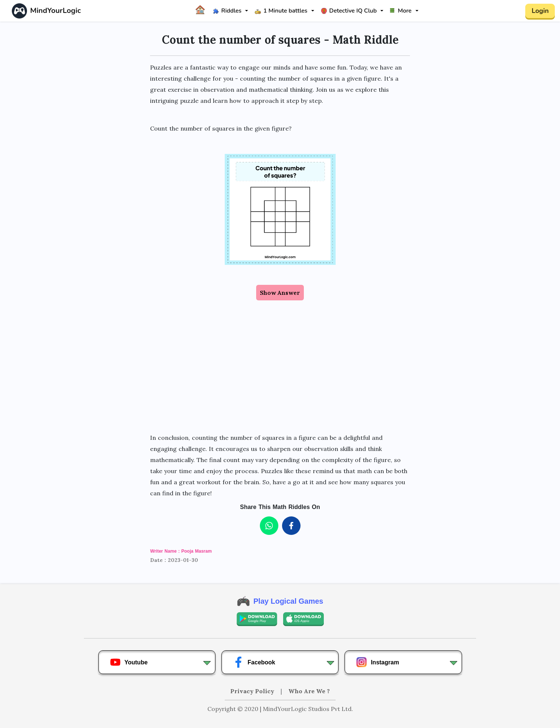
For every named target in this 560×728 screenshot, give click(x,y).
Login (540, 11)
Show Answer (280, 293)
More (401, 11)
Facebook (254, 662)
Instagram (377, 662)
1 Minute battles (281, 11)
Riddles (227, 11)
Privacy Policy (253, 691)
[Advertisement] (280, 366)
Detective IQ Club (349, 11)
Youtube (129, 662)
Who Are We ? (309, 691)
